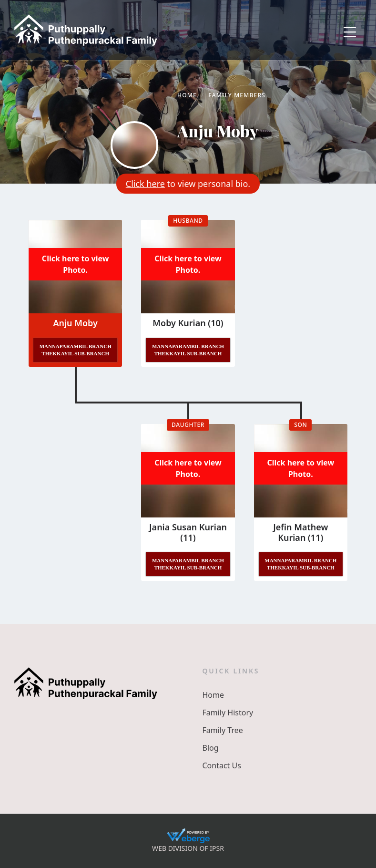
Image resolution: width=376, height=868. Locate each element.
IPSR (217, 848)
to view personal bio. (188, 184)
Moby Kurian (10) (188, 323)
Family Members (237, 95)
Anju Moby (75, 323)
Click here (145, 184)
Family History (228, 713)
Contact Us (222, 765)
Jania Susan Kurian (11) (188, 532)
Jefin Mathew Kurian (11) (300, 532)
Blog (211, 748)
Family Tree (223, 730)
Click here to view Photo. (76, 264)
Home (187, 95)
